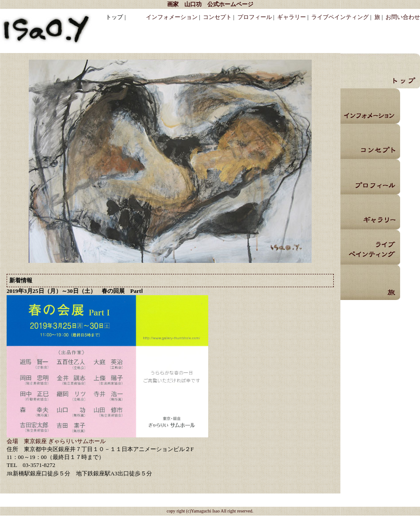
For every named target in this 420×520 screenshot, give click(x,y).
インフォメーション (172, 17)
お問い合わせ (403, 17)
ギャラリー (292, 17)
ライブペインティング (340, 17)
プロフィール (255, 17)
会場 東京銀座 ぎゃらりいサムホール (56, 441)
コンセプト (217, 17)
